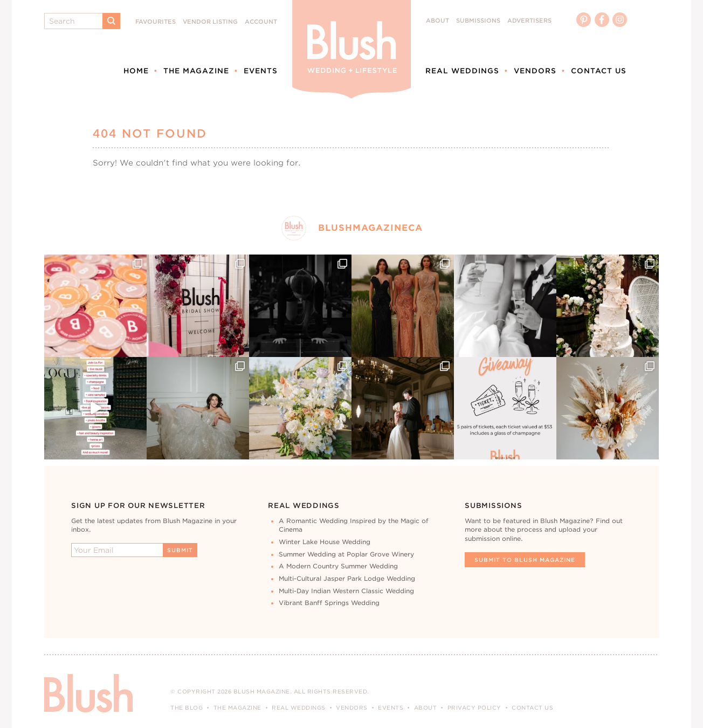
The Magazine (196, 71)
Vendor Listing (210, 22)
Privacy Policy (474, 708)
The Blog (187, 708)
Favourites (156, 22)
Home (136, 71)
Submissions (478, 21)
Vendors (535, 71)
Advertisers (529, 21)
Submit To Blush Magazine (525, 560)
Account (261, 22)
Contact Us (599, 71)
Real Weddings (462, 71)
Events (261, 71)
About (437, 21)
